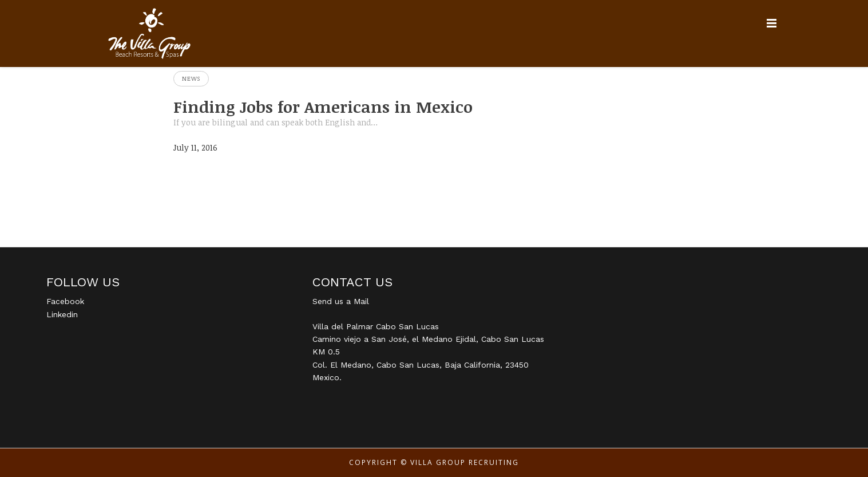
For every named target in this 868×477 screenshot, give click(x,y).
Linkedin (62, 314)
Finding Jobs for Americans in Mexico (323, 107)
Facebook (65, 301)
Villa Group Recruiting (465, 462)
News (191, 78)
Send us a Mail (341, 301)
